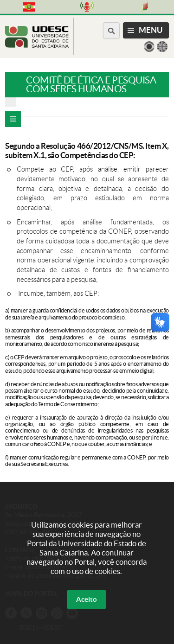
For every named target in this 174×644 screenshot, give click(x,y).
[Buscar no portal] (111, 30)
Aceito (87, 599)
